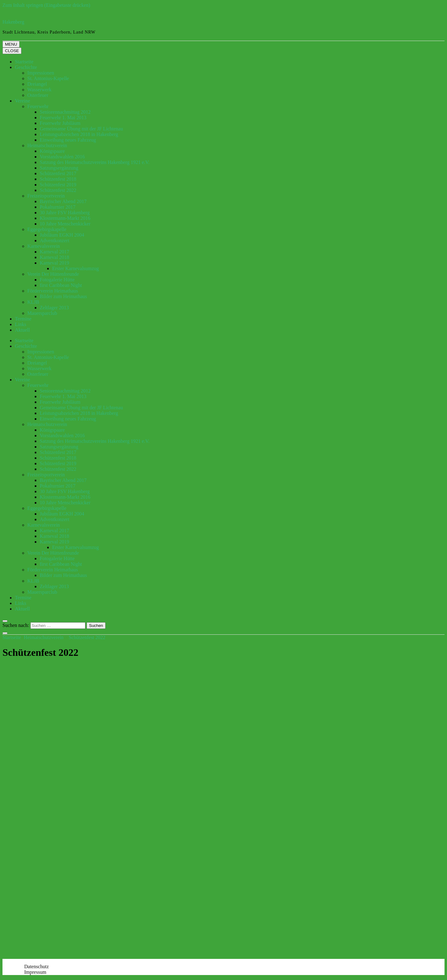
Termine (23, 319)
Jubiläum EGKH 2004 (62, 235)
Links (20, 324)
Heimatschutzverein (47, 145)
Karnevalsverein (44, 246)
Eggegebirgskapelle (47, 229)
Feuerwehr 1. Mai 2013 (63, 118)
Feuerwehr (38, 106)
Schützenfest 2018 (58, 179)
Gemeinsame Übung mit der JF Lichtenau (81, 129)
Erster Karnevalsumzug (76, 268)
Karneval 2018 (54, 257)
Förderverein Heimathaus (53, 291)
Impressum (35, 972)
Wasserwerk (39, 90)
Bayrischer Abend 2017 (63, 201)
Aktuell (22, 330)
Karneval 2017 (54, 252)
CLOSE (12, 51)
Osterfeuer (38, 95)
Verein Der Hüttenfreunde (53, 274)
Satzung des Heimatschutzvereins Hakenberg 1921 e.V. (95, 162)
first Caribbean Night (61, 285)
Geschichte (26, 67)
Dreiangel (37, 84)
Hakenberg (13, 22)
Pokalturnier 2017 (58, 207)
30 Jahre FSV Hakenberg (65, 213)
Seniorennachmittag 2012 (65, 112)
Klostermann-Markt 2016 (65, 218)
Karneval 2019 (54, 263)
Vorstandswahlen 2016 (62, 157)
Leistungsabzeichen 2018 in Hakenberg (79, 134)
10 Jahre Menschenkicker (65, 224)
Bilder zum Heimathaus (63, 296)
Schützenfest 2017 (58, 173)
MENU (11, 44)
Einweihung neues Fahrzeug (68, 140)
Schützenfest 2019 (58, 185)
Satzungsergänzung (59, 168)
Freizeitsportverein (46, 196)
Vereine (23, 101)
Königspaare (52, 151)
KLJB (33, 302)
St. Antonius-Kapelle (48, 78)
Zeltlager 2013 (54, 308)
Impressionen (41, 73)
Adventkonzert (54, 240)
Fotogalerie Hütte (57, 280)
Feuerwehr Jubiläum (60, 123)
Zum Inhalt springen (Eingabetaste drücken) (46, 5)
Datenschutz (36, 966)
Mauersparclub (42, 313)
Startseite (24, 62)
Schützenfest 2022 (58, 190)
